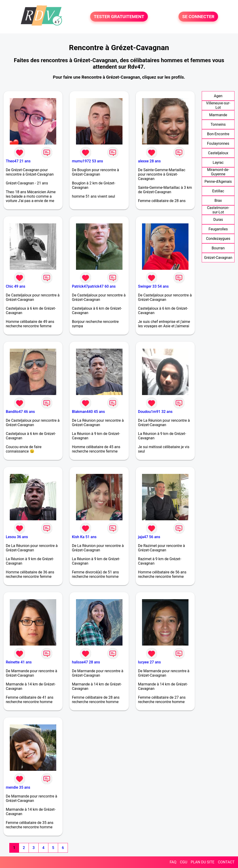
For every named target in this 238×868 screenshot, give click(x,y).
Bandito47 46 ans (20, 412)
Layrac (218, 162)
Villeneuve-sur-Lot (218, 105)
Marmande (218, 115)
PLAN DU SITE (203, 862)
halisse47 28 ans (86, 662)
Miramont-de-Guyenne (218, 172)
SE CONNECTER (198, 17)
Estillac (218, 191)
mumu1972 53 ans (87, 161)
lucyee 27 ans (149, 662)
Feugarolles (218, 229)
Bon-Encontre (218, 134)
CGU (184, 862)
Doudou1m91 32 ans (155, 412)
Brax (218, 201)
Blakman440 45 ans (88, 412)
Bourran (218, 248)
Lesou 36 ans (17, 537)
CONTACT (226, 862)
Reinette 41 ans (19, 662)
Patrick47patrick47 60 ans (94, 286)
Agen (218, 96)
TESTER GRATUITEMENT (119, 17)
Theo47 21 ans (18, 161)
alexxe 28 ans (149, 161)
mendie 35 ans (18, 787)
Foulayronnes (218, 143)
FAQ (173, 862)
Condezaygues (218, 239)
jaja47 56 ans (149, 537)
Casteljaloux (218, 153)
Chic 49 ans (16, 286)
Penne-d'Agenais (218, 182)
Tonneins (218, 124)
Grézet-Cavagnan (218, 258)
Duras (218, 220)
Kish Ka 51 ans (84, 537)
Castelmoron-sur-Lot (218, 210)
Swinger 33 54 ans (153, 286)
